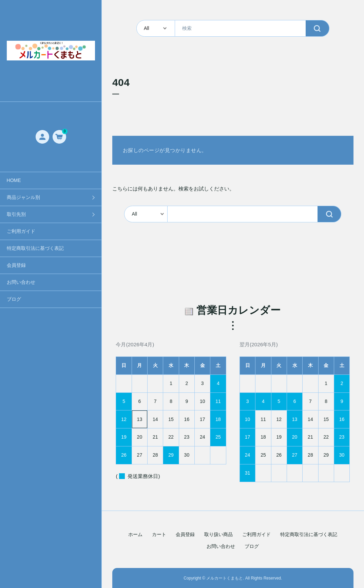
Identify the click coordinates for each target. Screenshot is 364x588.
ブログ (14, 299)
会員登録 (16, 265)
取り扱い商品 (218, 534)
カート (159, 534)
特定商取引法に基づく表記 (35, 248)
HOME (14, 180)
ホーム (135, 534)
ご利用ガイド (21, 231)
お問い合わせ (21, 282)
